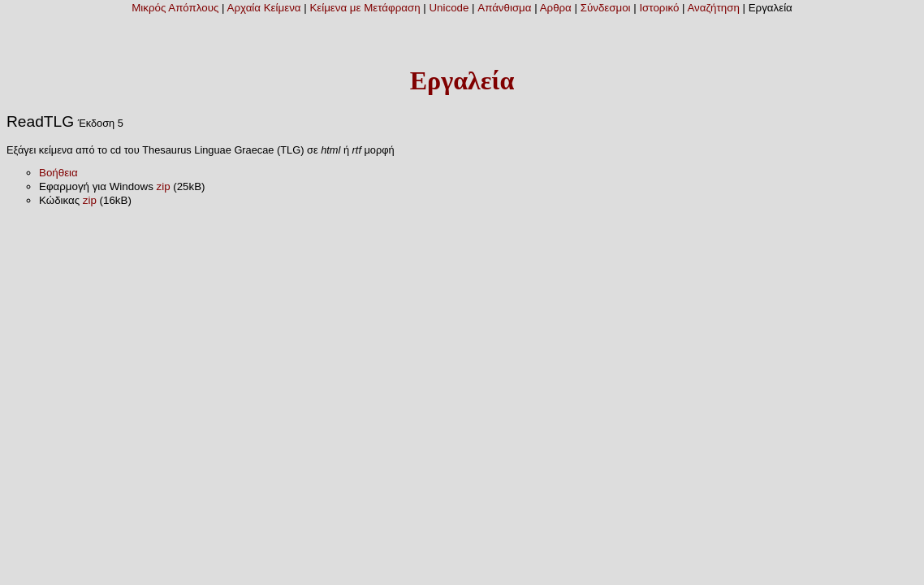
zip (164, 186)
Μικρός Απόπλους (175, 8)
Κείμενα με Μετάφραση (365, 8)
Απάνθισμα (504, 8)
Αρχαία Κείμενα (264, 8)
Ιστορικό (659, 8)
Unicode (449, 8)
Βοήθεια (58, 173)
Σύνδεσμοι (606, 8)
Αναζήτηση (713, 8)
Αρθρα (556, 8)
